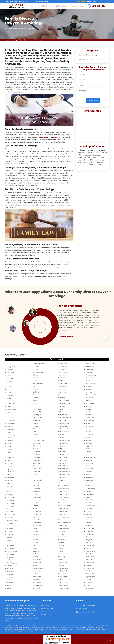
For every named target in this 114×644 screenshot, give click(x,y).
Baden (9, 407)
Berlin (9, 432)
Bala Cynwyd (11, 409)
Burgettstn (10, 478)
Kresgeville (37, 582)
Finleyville (36, 420)
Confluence (11, 546)
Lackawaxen (37, 585)
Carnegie (10, 495)
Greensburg (37, 463)
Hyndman (36, 528)
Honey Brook (37, 520)
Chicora (9, 526)
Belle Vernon (11, 424)
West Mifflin (90, 557)
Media (61, 435)
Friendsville (37, 429)
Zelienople (89, 588)
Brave (9, 455)
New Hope (63, 503)
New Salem (63, 511)
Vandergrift (90, 517)
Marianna (63, 406)
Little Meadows (65, 403)
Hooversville (37, 526)
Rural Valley (90, 403)
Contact (43, 611)
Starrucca (89, 474)
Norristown (63, 526)
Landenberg (64, 366)
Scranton (89, 429)
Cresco (9, 566)
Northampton (64, 528)
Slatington (89, 443)
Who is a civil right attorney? (88, 55)
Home (31, 6)
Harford (36, 477)
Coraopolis (10, 557)
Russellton (89, 406)
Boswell (9, 446)
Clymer (9, 540)
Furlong (36, 432)
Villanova (89, 526)
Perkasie (62, 560)
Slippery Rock (91, 446)
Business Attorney (47, 608)
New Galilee (64, 500)
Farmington (37, 415)
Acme (9, 364)
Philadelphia (64, 568)
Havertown (37, 491)
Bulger (9, 475)
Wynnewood (90, 577)
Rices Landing (91, 384)
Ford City (36, 423)
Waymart (89, 540)
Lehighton (63, 389)
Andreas (10, 381)
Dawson (9, 577)
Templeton (90, 500)
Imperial (36, 531)
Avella (9, 398)
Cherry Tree (11, 515)
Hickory (36, 503)
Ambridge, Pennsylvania (40, 1)
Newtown (63, 520)
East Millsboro (38, 384)
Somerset (89, 455)
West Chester (91, 551)
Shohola (89, 440)
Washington (90, 537)
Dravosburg (37, 378)
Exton (35, 406)
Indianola (36, 540)
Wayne (88, 543)
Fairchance (37, 409)
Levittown (63, 395)
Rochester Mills (91, 395)
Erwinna (36, 398)
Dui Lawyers (45, 606)
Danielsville (10, 571)
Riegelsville (90, 389)
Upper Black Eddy (92, 511)
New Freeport (64, 497)
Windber (89, 571)
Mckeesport (64, 429)
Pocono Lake (64, 585)
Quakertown (90, 378)
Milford (62, 449)
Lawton (62, 381)
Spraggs (89, 460)
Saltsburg (89, 412)
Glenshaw (37, 452)
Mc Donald (63, 420)
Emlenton (36, 392)
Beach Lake (11, 418)
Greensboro (37, 460)
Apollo (9, 387)
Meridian (62, 437)
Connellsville (11, 549)
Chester (9, 517)
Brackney (10, 449)
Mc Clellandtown (65, 418)
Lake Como (63, 364)
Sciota (88, 423)
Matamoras (64, 415)
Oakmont (63, 534)
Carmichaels (11, 492)
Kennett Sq (37, 565)
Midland (62, 446)
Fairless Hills (37, 412)
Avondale (10, 401)
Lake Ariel (36, 588)
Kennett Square (39, 568)
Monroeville (63, 457)
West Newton (91, 560)
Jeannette (37, 551)
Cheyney (10, 523)
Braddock (10, 452)
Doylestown (37, 375)
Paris (61, 551)
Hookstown (37, 523)
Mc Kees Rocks (65, 423)
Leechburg (63, 386)
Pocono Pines (64, 588)
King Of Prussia (38, 571)
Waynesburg (90, 545)
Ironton (36, 543)
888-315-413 (98, 6)
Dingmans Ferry (39, 364)
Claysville (10, 534)
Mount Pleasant (65, 472)
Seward (88, 432)
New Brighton (64, 489)
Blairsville (10, 441)
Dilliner (9, 588)
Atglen (9, 392)
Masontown (64, 412)
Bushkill (9, 480)
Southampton (91, 457)
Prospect (89, 372)
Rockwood (90, 398)
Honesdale (37, 517)
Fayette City (37, 418)
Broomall (10, 463)
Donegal (36, 366)
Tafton (88, 491)
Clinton (9, 537)
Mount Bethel (64, 466)
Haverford (37, 489)
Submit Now (93, 100)
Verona (88, 523)
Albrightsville (11, 367)
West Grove (90, 554)
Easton (35, 386)
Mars (61, 409)
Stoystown (90, 477)
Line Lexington (64, 401)
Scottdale (89, 426)
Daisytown (10, 569)
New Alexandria (65, 486)
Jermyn (36, 557)
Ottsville (62, 540)
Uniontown (90, 508)
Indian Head (37, 534)
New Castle (63, 491)
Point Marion (90, 364)
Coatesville (10, 543)
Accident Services (43, 6)
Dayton (9, 580)
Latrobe (62, 378)
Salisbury (89, 409)
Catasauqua (11, 500)
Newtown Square (65, 523)
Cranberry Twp (12, 563)
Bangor (9, 412)
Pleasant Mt (64, 582)
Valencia (89, 514)
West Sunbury (91, 562)
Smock (88, 452)
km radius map (93, 127)
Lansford (62, 375)
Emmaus (36, 395)
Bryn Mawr (10, 469)
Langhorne (63, 369)
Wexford (89, 565)
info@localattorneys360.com (18, 1)
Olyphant (63, 537)
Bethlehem (10, 438)
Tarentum (89, 497)
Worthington (90, 574)
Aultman (10, 395)
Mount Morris (64, 469)
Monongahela (64, 455)
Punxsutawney (91, 375)
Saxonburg (90, 415)
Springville (89, 469)
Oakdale (62, 531)
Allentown (10, 373)
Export (35, 403)
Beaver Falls (11, 421)
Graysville (36, 457)
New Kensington (65, 506)
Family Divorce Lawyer (60, 6)
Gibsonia (36, 437)
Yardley (88, 580)
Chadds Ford (11, 506)
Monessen (63, 452)
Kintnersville (37, 577)
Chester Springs (12, 520)
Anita (8, 384)
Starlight (89, 472)
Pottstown (90, 369)
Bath (8, 415)
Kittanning (37, 580)
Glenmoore (37, 446)
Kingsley (36, 574)
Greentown (37, 466)
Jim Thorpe (37, 560)
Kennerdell (37, 562)
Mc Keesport (64, 426)
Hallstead (36, 472)
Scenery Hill (90, 420)
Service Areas (45, 614)
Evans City (37, 401)
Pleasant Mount (65, 580)
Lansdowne (63, 372)
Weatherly (90, 548)
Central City (11, 503)
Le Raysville (63, 384)
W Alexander (90, 528)
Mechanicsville (65, 432)
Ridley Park (90, 386)
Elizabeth (36, 389)
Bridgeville (10, 458)
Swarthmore (90, 489)
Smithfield (89, 449)
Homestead (37, 514)
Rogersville (90, 401)
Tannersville (90, 494)
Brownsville (11, 466)
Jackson (36, 548)
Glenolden (37, 449)
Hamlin (35, 474)
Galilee (35, 435)
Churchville (11, 529)
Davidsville (10, 574)
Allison (9, 375)
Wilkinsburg (90, 568)
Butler (9, 483)
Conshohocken (12, 551)
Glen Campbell (38, 440)
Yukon (88, 585)
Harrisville (36, 483)
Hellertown (37, 497)
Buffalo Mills (11, 472)
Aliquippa (10, 370)
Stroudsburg (90, 480)
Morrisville (63, 463)
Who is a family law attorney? (88, 59)
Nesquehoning (64, 483)
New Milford (64, 508)
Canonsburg (11, 489)
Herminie (36, 500)
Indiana (36, 537)
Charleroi (10, 512)
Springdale (90, 466)
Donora (36, 369)
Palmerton (63, 545)
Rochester (90, 392)
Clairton (9, 532)
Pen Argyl (63, 557)
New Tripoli (63, 514)
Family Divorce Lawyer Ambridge (31, 40)
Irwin (35, 545)
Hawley (36, 494)
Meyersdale (64, 443)
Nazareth (63, 480)
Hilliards (36, 506)
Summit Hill (90, 483)
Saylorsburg (90, 418)
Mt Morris (63, 477)
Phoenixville (63, 571)
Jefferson (36, 554)
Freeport (36, 426)
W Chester (90, 531)
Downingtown (38, 372)
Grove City (37, 469)
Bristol (9, 461)
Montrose (63, 460)
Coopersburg (11, 554)
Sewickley (89, 435)
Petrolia (62, 565)
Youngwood (90, 582)
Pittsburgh (63, 577)
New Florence (64, 494)
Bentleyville (11, 429)
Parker (62, 554)
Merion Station (64, 440)
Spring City (90, 463)
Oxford (62, 543)
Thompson (90, 503)
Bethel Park (11, 435)
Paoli (61, 548)
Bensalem (10, 426)
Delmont (10, 583)
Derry (9, 586)
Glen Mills (36, 443)
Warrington (90, 534)
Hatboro (36, 486)
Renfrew (89, 381)
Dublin (35, 381)
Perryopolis (63, 562)
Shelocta (89, 437)
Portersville (90, 366)
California (10, 486)
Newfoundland (64, 517)
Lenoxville (63, 392)
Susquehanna (91, 486)
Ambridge (14, 40)
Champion (10, 509)
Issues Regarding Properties (49, 137)
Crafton (9, 560)
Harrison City (38, 480)
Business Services (78, 6)
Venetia (89, 520)
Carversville (11, 497)
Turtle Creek (90, 506)
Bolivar (9, 444)
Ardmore (10, 390)
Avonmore (10, 404)
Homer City (37, 511)
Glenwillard (37, 455)
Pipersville (63, 574)
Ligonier (62, 398)
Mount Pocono (64, 474)
